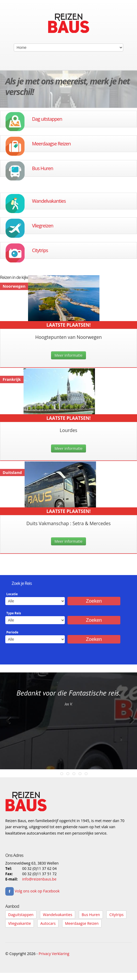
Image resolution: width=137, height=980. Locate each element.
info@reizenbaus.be (39, 879)
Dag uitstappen (47, 119)
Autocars (48, 923)
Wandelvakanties (49, 201)
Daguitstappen (21, 915)
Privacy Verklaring (54, 954)
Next (129, 725)
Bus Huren (43, 168)
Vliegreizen (43, 226)
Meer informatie (68, 355)
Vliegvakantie (20, 923)
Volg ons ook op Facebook (32, 891)
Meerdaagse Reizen (51, 144)
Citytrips (40, 250)
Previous (8, 725)
